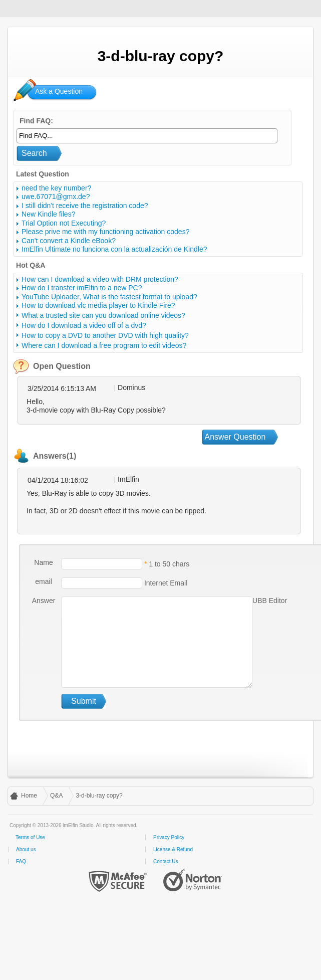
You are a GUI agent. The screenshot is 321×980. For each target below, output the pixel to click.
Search (34, 153)
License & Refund (173, 849)
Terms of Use (30, 837)
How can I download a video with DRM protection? (100, 279)
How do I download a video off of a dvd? (84, 325)
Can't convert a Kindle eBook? (69, 241)
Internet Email (165, 582)
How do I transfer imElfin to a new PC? (82, 288)
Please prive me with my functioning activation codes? (105, 232)
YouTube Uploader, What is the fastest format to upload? (109, 297)
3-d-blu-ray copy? (99, 796)
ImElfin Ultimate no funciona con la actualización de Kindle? (114, 249)
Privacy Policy (169, 837)
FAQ (21, 861)
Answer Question (235, 437)
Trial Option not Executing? (64, 223)
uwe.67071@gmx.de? (56, 197)
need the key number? (56, 188)
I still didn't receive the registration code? (85, 206)
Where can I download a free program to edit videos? (104, 345)
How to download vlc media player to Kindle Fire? (98, 305)
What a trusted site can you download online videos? (103, 315)
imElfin (39, 8)
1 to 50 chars (169, 563)
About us (26, 849)
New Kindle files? (48, 214)
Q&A (56, 796)
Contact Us (166, 861)
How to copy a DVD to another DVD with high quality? (105, 335)
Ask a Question (59, 91)
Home (29, 796)
